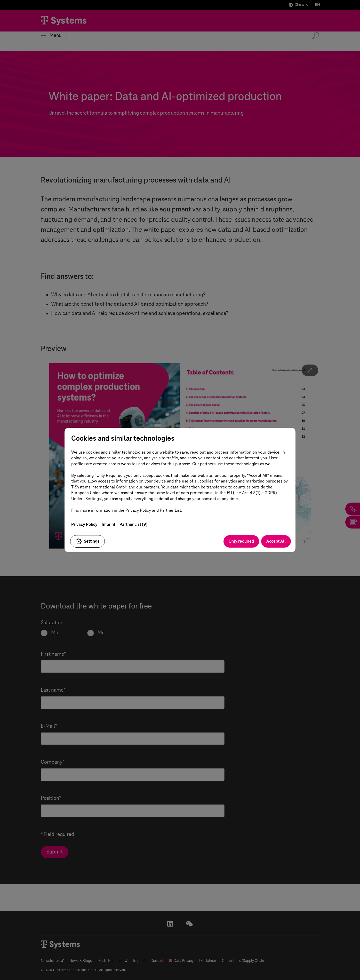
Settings (87, 541)
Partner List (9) (133, 524)
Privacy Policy (84, 524)
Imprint (109, 524)
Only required (241, 541)
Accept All (276, 541)
